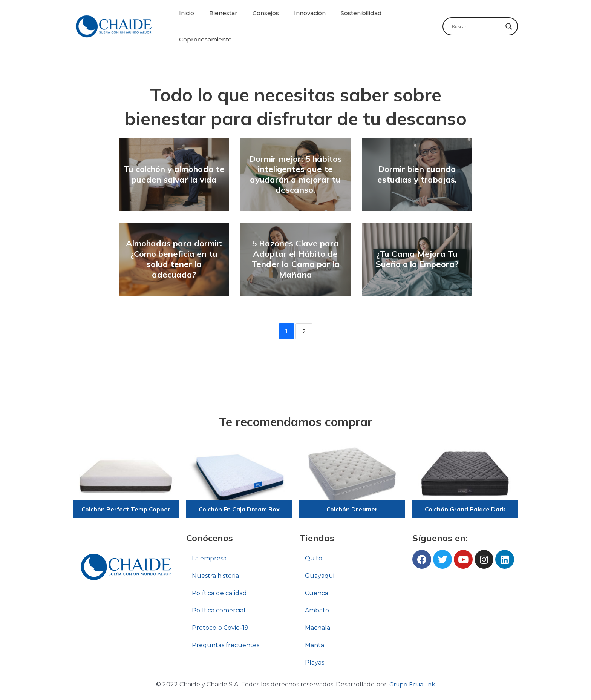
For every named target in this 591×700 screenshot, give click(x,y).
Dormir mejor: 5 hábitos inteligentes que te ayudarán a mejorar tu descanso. (295, 174)
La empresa (209, 559)
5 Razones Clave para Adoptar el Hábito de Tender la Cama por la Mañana (295, 259)
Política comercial (219, 611)
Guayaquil (321, 576)
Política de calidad (219, 593)
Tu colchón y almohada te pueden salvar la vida (174, 174)
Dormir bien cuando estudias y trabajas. (417, 174)
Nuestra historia (215, 576)
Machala (318, 628)
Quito (314, 559)
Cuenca (317, 593)
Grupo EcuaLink (412, 685)
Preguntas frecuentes (226, 646)
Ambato (317, 611)
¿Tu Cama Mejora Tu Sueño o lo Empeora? (417, 259)
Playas (315, 663)
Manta (315, 646)
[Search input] (477, 26)
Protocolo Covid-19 (220, 628)
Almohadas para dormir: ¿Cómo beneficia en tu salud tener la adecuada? (174, 259)
